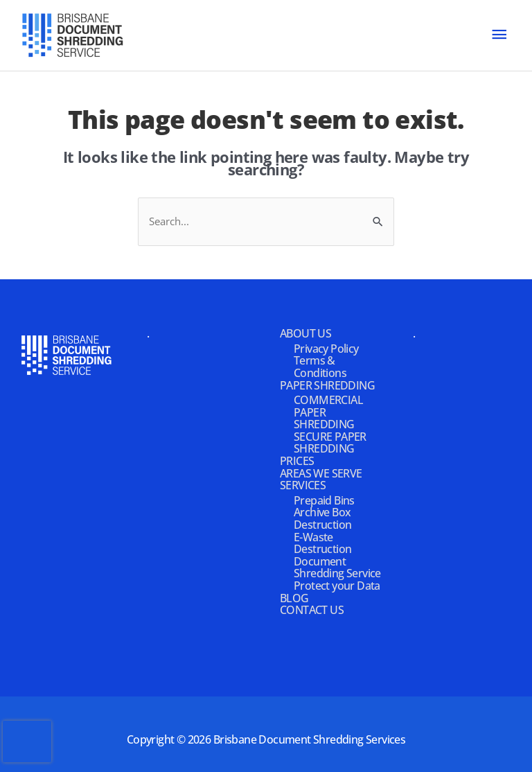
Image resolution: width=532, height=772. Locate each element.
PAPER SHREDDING (327, 385)
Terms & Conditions (320, 367)
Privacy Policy (326, 349)
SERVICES (303, 485)
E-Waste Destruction (322, 543)
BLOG (294, 598)
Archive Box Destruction (322, 518)
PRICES (297, 461)
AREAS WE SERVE (321, 473)
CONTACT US (312, 610)
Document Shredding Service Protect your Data (337, 573)
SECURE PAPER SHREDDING (330, 443)
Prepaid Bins (324, 500)
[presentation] (27, 742)
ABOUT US (305, 333)
